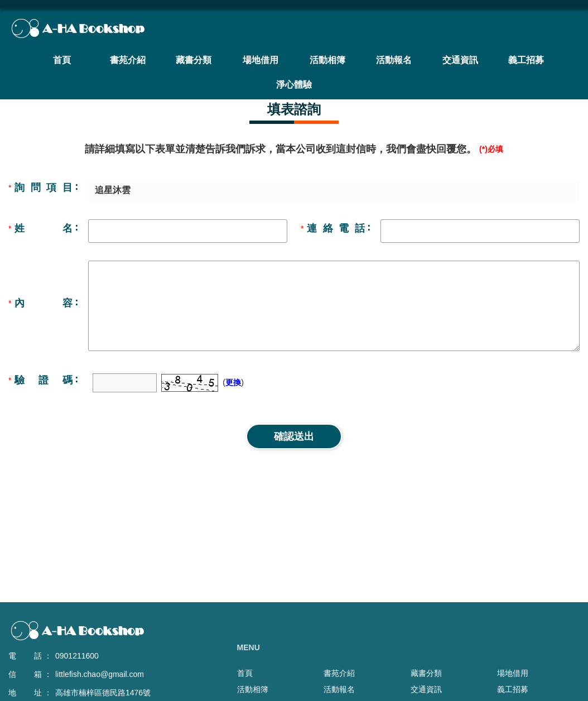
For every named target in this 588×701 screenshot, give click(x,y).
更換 (233, 382)
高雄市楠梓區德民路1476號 (103, 693)
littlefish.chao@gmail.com (100, 674)
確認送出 (294, 436)
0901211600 (77, 656)
